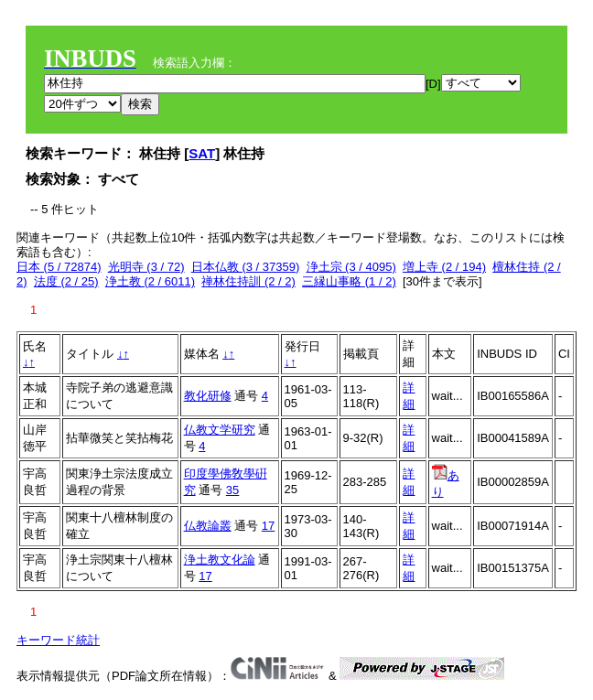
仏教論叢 (208, 526)
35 (232, 490)
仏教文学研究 (220, 430)
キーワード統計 (58, 640)
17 (268, 526)
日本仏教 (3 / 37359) (246, 267)
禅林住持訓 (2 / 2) (248, 281)
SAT (202, 153)
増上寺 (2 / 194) (444, 267)
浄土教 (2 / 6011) (150, 281)
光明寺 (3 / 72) (146, 267)
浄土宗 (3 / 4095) (351, 267)
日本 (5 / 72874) (59, 267)
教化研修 (208, 396)
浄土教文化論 (220, 560)
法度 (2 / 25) (66, 281)
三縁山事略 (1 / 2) (349, 281)
